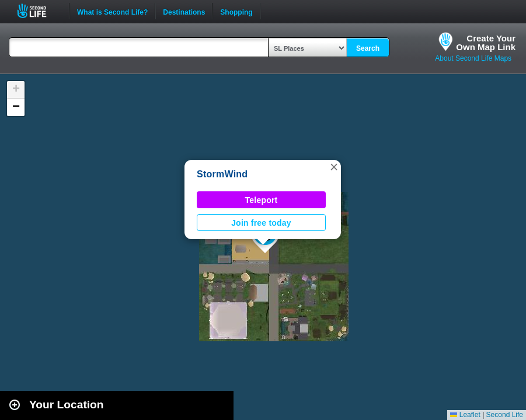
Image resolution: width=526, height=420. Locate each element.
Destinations (184, 11)
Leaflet (465, 415)
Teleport (262, 200)
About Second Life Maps (473, 58)
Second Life (38, 11)
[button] (334, 167)
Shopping (236, 11)
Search (368, 48)
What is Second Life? (112, 11)
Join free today (261, 223)
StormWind (222, 174)
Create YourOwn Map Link (486, 43)
